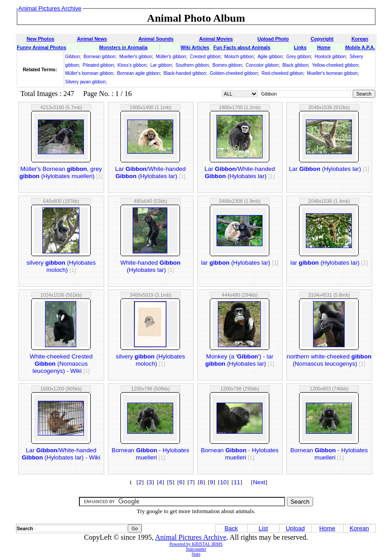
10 (224, 482)
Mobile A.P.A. (360, 47)
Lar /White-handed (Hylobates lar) (150, 172)
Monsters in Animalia (123, 47)
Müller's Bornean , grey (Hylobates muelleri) (61, 172)
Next (259, 482)
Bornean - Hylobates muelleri (151, 454)
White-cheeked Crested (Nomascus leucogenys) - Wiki (61, 364)
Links (300, 47)
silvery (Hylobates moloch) (61, 266)
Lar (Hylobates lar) (329, 169)
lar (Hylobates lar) (240, 263)
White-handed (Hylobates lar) (150, 266)
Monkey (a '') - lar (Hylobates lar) (240, 360)
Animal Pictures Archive (191, 537)
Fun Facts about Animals (242, 47)
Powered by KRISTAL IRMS (196, 544)
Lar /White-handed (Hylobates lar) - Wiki (61, 454)
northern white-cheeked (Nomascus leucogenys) (329, 360)
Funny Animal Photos (42, 47)
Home (324, 47)
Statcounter (196, 549)
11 (237, 482)
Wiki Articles (195, 47)
